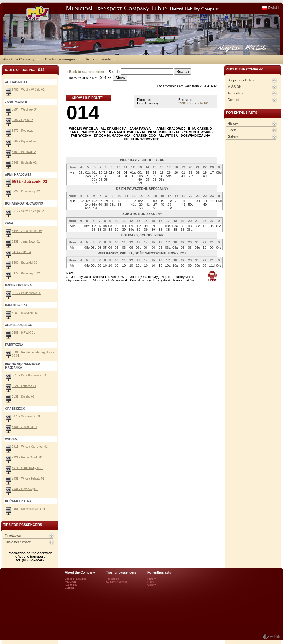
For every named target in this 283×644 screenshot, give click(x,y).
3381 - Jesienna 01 (24, 427)
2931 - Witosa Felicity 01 (28, 479)
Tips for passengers (61, 59)
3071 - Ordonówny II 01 (27, 468)
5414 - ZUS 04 (22, 252)
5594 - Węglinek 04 (25, 109)
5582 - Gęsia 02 (22, 120)
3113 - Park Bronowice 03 (29, 375)
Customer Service (18, 542)
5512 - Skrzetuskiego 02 (28, 211)
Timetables (13, 536)
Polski (273, 8)
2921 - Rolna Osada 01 (27, 457)
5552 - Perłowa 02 (24, 152)
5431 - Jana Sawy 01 (26, 242)
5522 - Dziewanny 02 (26, 191)
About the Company (20, 59)
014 (83, 112)
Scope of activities (241, 80)
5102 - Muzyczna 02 (25, 313)
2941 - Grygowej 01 (25, 489)
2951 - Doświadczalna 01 (28, 509)
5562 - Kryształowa (24, 141)
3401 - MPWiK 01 (23, 333)
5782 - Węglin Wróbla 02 (28, 90)
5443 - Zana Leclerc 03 (27, 231)
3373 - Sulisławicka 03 (27, 416)
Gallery (233, 136)
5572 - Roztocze (23, 131)
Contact (233, 100)
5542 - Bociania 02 (24, 163)
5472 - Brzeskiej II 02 (26, 273)
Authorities (235, 93)
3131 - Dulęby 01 (23, 397)
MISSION (235, 87)
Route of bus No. (24, 70)
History (233, 123)
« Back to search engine (85, 72)
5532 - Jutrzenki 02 (193, 103)
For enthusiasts (100, 59)
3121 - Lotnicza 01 (24, 386)
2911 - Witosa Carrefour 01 (30, 447)
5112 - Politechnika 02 (27, 293)
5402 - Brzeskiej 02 (24, 263)
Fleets (232, 130)
